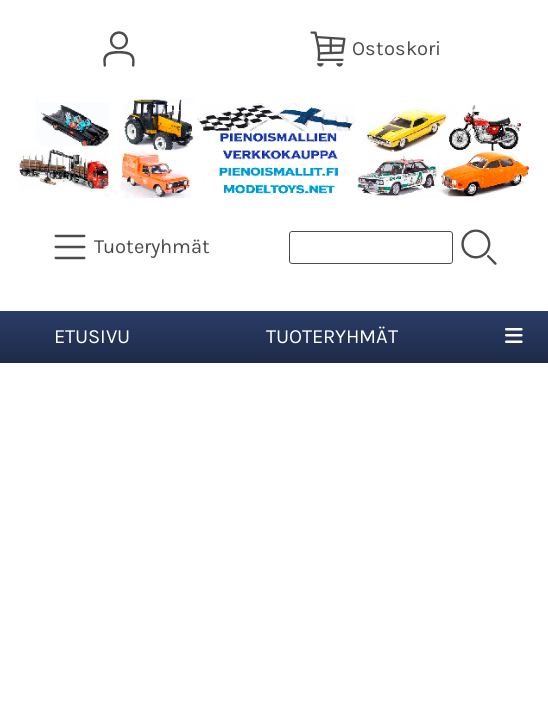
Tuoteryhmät (332, 336)
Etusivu (92, 336)
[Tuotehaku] (371, 247)
